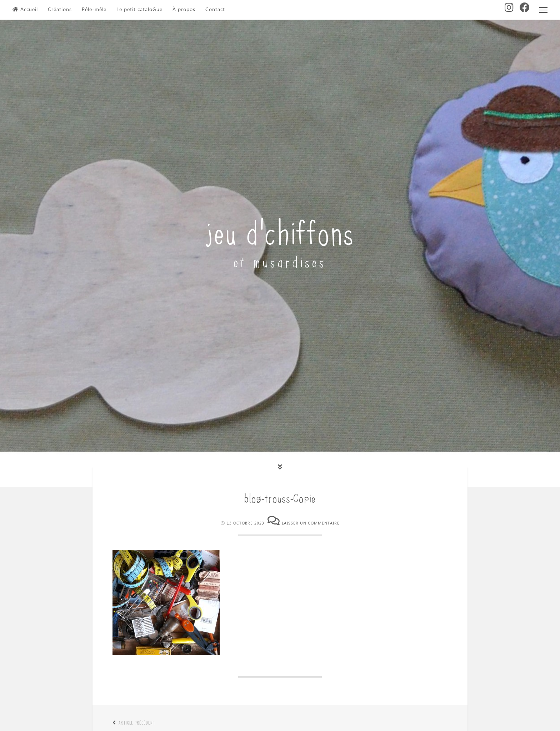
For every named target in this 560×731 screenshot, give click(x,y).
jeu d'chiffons (280, 230)
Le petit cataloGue (139, 10)
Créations (60, 10)
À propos (184, 10)
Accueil (25, 10)
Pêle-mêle (94, 10)
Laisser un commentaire (311, 523)
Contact (215, 10)
